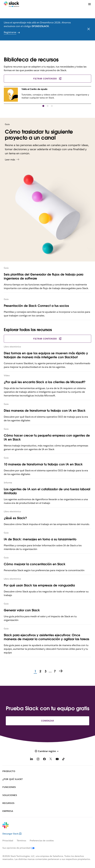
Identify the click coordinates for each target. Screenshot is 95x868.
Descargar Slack (12, 834)
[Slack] (12, 4)
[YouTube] (57, 760)
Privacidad (8, 841)
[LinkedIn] (32, 760)
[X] (51, 760)
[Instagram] (38, 760)
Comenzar (47, 721)
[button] (43, 106)
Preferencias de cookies (42, 841)
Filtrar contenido (48, 79)
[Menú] (89, 4)
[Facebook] (44, 760)
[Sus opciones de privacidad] (20, 848)
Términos (21, 841)
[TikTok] (64, 760)
